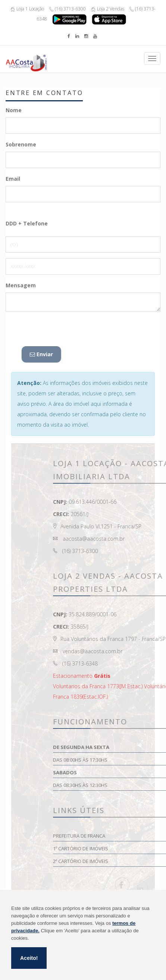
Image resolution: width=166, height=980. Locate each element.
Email (13, 179)
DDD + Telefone (27, 223)
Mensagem (21, 285)
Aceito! (29, 958)
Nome (14, 110)
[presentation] (62, 332)
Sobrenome (21, 144)
